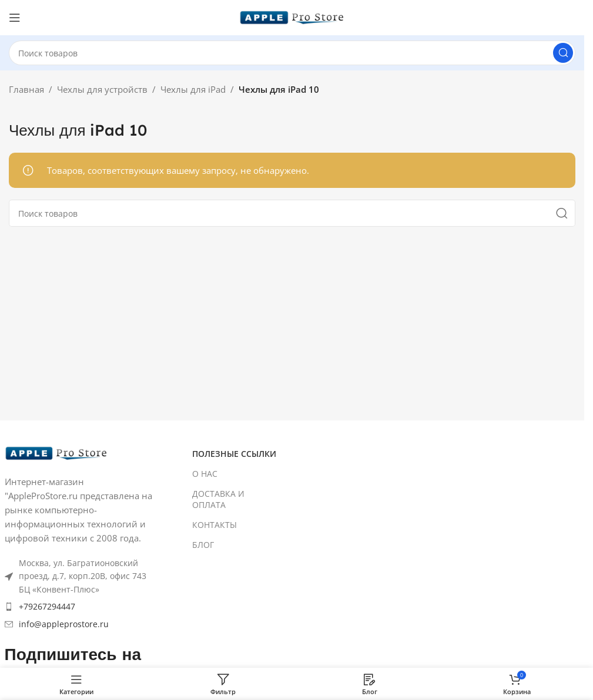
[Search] (292, 53)
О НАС (205, 474)
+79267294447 (47, 606)
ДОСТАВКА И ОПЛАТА (218, 499)
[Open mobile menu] (15, 18)
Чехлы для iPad (193, 89)
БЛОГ (203, 545)
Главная (26, 89)
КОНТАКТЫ (215, 525)
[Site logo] (292, 16)
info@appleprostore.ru (64, 624)
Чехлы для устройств (102, 89)
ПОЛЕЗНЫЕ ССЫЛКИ (234, 454)
